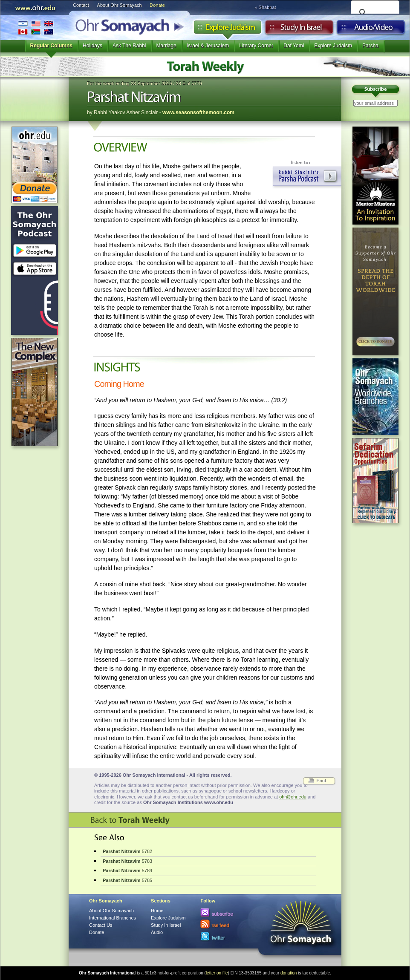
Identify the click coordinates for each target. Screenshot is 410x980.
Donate (157, 5)
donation (289, 973)
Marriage (166, 46)
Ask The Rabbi (129, 46)
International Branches (36, 27)
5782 (127, 851)
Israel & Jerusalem (208, 46)
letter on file (217, 973)
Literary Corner (256, 46)
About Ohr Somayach (120, 5)
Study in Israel (299, 29)
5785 (127, 880)
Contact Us (101, 925)
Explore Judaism (227, 29)
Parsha (370, 46)
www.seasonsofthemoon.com (198, 112)
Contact (81, 5)
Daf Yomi (294, 46)
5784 (127, 870)
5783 (127, 861)
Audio (371, 29)
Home (157, 911)
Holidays (92, 46)
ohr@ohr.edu (293, 797)
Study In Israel (166, 925)
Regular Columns (51, 46)
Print (321, 781)
